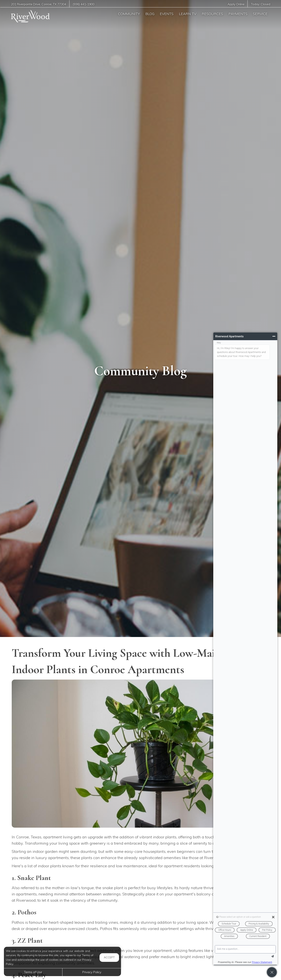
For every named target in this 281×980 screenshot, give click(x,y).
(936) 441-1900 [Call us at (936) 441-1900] (83, 4)
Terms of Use (33, 972)
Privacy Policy (92, 972)
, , (39, 4)
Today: (261, 4)
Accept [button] (109, 957)
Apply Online (236, 4)
